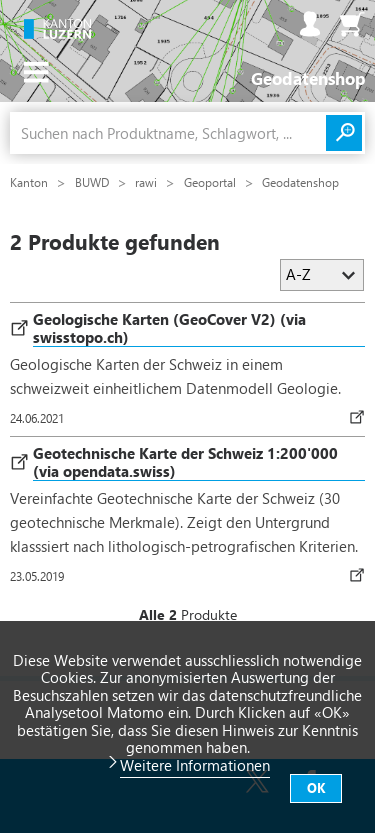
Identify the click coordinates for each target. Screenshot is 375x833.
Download (361, 417)
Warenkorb (352, 24)
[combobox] (167, 133)
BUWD (93, 182)
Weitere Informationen (195, 765)
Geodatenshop (300, 182)
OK (316, 787)
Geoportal (211, 182)
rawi (147, 182)
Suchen (344, 133)
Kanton (30, 182)
